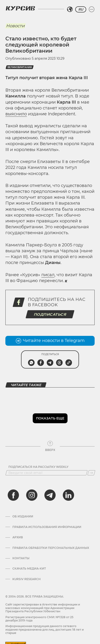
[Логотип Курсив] (20, 8)
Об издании (23, 516)
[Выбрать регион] (70, 9)
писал (48, 275)
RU (81, 9)
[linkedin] (68, 495)
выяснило (16, 114)
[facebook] (13, 495)
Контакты (21, 558)
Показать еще (50, 418)
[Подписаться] (91, 473)
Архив (18, 537)
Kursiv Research (27, 579)
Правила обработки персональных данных (51, 548)
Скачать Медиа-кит (29, 569)
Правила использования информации (47, 527)
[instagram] (32, 495)
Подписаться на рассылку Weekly (38, 467)
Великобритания (20, 67)
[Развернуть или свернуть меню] (92, 9)
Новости (15, 26)
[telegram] (50, 495)
